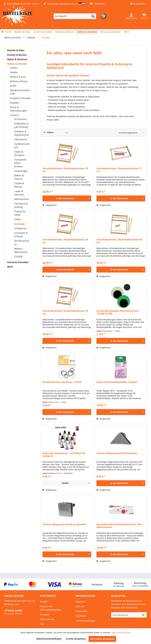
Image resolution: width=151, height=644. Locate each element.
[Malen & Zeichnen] (65, 32)
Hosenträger (21, 171)
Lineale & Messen (19, 185)
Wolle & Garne (18, 77)
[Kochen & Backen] (43, 32)
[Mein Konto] (131, 16)
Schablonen (21, 228)
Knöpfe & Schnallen (20, 98)
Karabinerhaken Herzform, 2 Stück (62, 382)
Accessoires (21, 119)
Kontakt (44, 602)
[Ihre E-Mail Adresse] (125, 615)
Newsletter (97, 4)
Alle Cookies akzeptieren (102, 639)
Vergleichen (50, 205)
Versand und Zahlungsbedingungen (51, 608)
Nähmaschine (22, 199)
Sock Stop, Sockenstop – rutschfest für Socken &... (64, 455)
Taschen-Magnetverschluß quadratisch (64, 524)
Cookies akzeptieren (76, 639)
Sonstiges (20, 224)
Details (76, 483)
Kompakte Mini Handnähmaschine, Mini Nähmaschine (119, 526)
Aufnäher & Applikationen (22, 133)
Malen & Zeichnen (17, 59)
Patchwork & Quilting (21, 205)
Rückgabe (45, 614)
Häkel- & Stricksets (19, 153)
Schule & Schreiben (18, 262)
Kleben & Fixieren (19, 177)
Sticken (14, 68)
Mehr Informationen (121, 633)
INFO (10, 267)
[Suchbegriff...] (75, 16)
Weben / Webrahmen (21, 250)
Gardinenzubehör (22, 146)
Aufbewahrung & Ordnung (21, 125)
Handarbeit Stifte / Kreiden (20, 163)
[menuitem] (79, 16)
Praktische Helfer (20, 213)
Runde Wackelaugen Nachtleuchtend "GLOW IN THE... (117, 312)
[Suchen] (93, 16)
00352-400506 (13, 4)
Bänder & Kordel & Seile (20, 92)
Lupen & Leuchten (19, 193)
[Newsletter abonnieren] (143, 615)
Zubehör (15, 115)
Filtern (49, 132)
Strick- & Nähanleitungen (19, 109)
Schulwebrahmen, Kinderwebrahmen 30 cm (65, 241)
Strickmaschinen (22, 243)
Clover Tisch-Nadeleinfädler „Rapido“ (117, 382)
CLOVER (18, 257)
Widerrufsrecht (47, 619)
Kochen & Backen (17, 55)
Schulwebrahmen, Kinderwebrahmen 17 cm (119, 170)
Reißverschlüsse (19, 81)
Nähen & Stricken (17, 64)
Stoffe (13, 86)
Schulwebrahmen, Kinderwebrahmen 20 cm (65, 170)
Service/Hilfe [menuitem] (138, 4)
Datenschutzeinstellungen (49, 639)
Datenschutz (81, 611)
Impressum (81, 616)
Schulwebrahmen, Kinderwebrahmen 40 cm (119, 241)
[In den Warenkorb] (67, 198)
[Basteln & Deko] (22, 32)
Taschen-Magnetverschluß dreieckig (117, 453)
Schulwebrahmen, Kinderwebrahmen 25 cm (65, 312)
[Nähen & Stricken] (87, 32)
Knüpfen (15, 103)
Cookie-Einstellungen (86, 621)
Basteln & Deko (16, 50)
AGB (42, 624)
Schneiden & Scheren (21, 235)
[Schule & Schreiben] (110, 32)
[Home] (6, 32)
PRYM (17, 219)
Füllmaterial (21, 139)
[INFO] (126, 32)
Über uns (80, 606)
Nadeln (14, 72)
